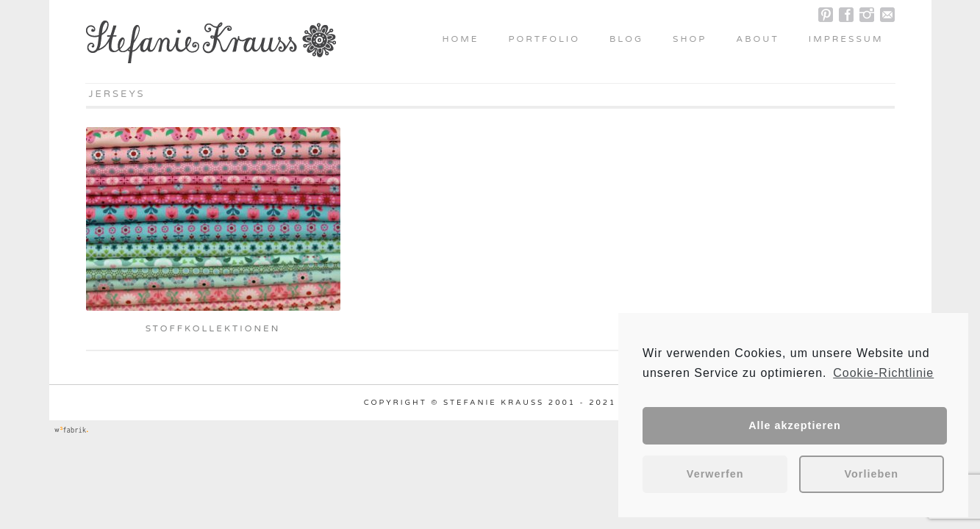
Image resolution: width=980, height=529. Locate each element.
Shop (690, 39)
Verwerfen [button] (715, 474)
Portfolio (544, 39)
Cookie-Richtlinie (883, 373)
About (757, 39)
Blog (626, 39)
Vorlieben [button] (872, 474)
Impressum (846, 39)
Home (460, 39)
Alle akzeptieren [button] (795, 425)
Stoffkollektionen (213, 328)
